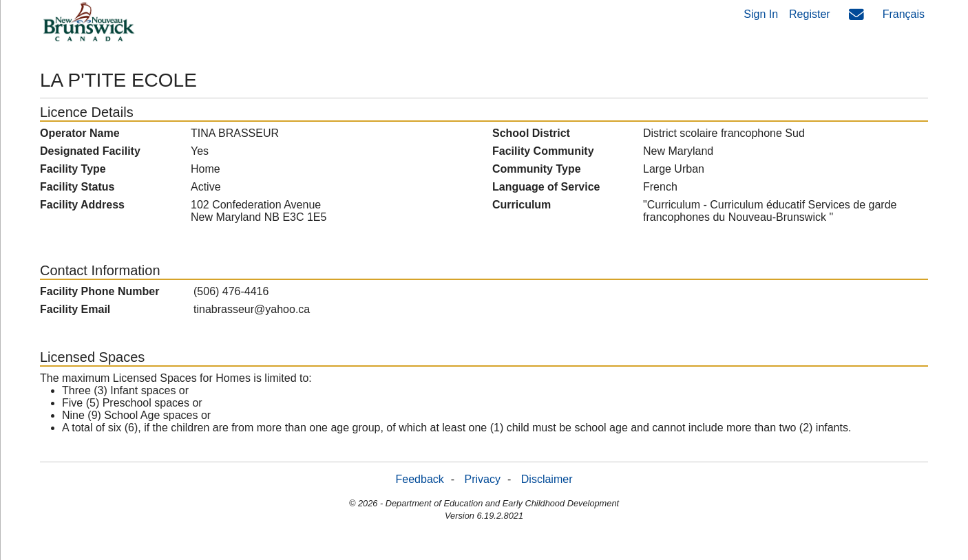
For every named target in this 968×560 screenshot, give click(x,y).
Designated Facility (90, 151)
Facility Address (82, 205)
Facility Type (73, 169)
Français (904, 14)
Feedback (420, 479)
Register (810, 14)
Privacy (483, 479)
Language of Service (546, 187)
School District (531, 133)
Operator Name (80, 133)
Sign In (761, 14)
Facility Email (75, 309)
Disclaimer (547, 479)
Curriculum (522, 205)
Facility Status (77, 187)
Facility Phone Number (99, 291)
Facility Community (543, 151)
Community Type (537, 169)
